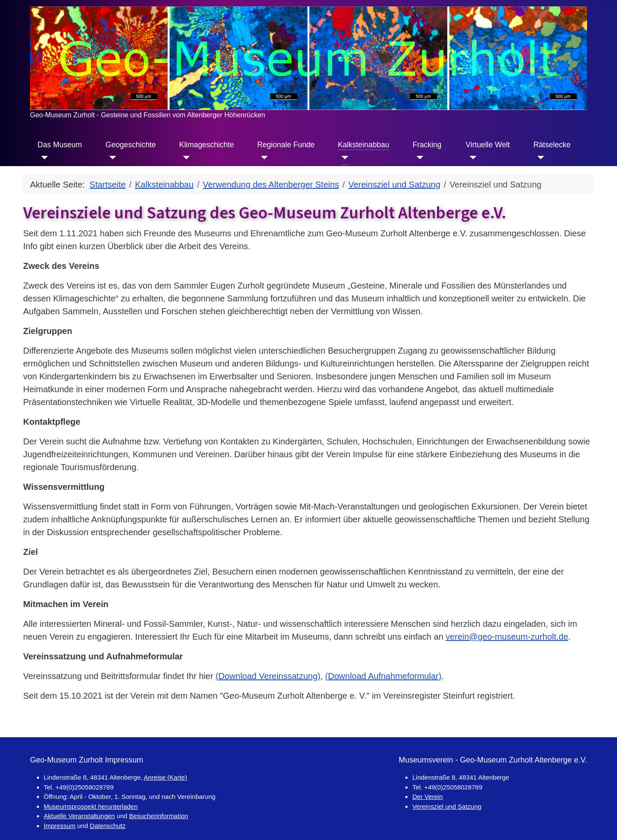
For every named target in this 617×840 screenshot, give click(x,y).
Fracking (427, 145)
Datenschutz (108, 826)
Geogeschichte (130, 145)
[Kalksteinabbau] (343, 158)
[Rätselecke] (539, 158)
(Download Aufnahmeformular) (383, 676)
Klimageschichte (207, 145)
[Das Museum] (43, 158)
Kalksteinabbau (363, 145)
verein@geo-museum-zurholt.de (507, 637)
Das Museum (60, 145)
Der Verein (427, 797)
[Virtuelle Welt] (471, 158)
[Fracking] (418, 158)
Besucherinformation (159, 816)
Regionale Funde (286, 145)
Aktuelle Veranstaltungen (79, 816)
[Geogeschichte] (111, 158)
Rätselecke (552, 145)
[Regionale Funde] (262, 158)
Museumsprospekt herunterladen (91, 806)
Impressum (60, 826)
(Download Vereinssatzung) (268, 676)
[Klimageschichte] (184, 158)
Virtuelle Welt (488, 145)
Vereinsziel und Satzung (447, 806)
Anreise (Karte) (166, 777)
